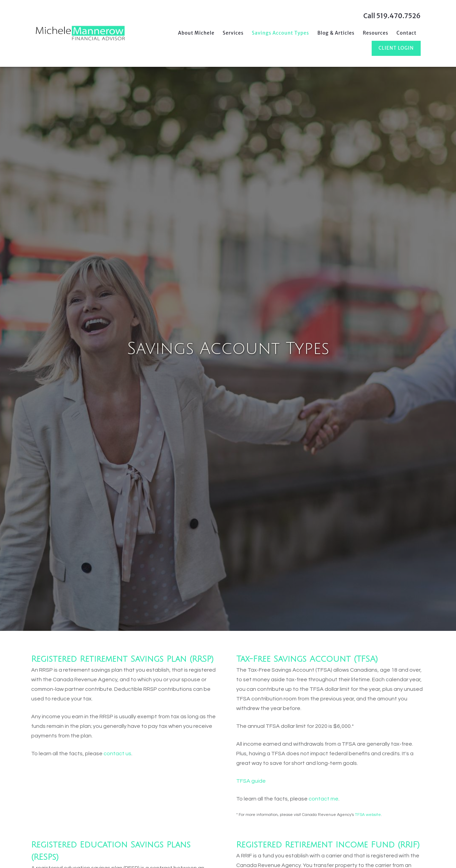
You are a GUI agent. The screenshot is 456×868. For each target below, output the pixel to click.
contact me (323, 799)
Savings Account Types (281, 33)
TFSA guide (251, 781)
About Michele (196, 33)
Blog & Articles (336, 33)
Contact (407, 33)
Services (233, 33)
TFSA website (368, 815)
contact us (117, 754)
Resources (375, 33)
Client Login (396, 48)
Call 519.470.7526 (392, 16)
